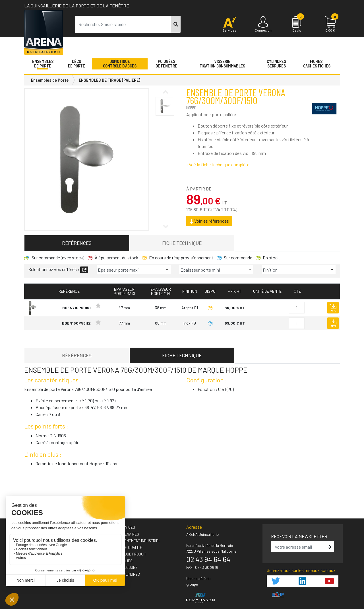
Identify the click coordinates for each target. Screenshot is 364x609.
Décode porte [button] (76, 63)
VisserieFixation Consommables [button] (222, 63)
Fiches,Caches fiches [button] (317, 63)
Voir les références (209, 221)
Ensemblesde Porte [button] (43, 63)
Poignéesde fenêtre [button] (166, 63)
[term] (123, 24)
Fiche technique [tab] (182, 243)
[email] (299, 547)
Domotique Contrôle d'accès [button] (120, 63)
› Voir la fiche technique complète (218, 164)
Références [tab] (77, 243)
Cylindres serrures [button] (276, 63)
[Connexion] (263, 24)
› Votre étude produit (126, 554)
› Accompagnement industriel (133, 541)
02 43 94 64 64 (208, 559)
